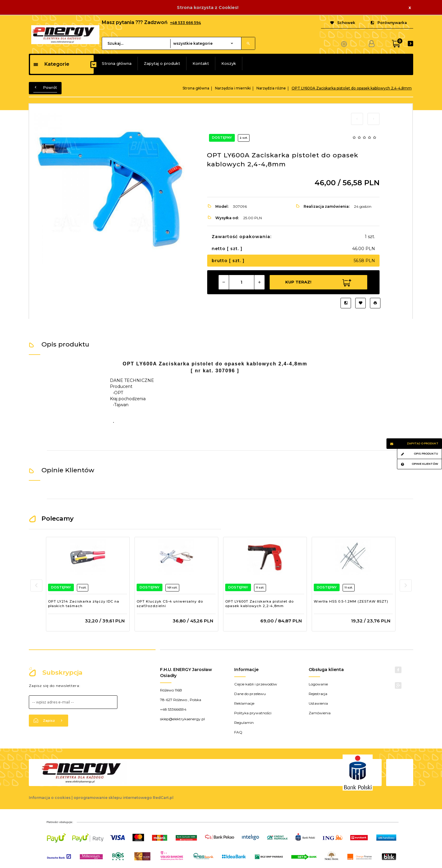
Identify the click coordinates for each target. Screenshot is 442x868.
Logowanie (318, 684)
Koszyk (229, 63)
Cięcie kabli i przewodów (256, 684)
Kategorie (51, 64)
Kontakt (201, 63)
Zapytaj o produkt (162, 63)
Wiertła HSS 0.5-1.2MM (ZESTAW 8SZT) (351, 601)
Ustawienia (318, 703)
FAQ (238, 732)
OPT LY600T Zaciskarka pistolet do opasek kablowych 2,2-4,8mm (259, 604)
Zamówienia (320, 713)
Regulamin (244, 723)
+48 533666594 (173, 709)
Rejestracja (318, 694)
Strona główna (117, 63)
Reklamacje (244, 703)
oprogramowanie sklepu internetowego (113, 798)
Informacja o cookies (50, 798)
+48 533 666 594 (185, 23)
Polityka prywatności (253, 713)
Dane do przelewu (250, 694)
